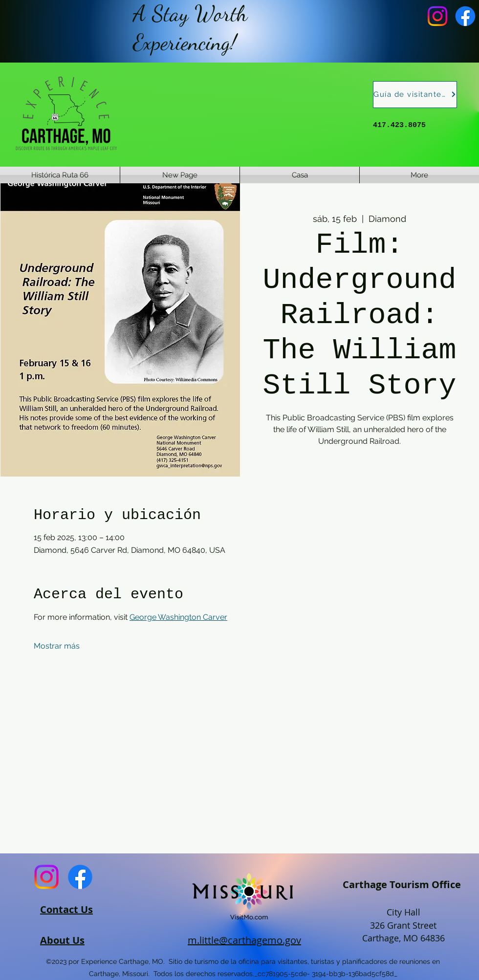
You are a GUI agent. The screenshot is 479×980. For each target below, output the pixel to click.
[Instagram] (437, 16)
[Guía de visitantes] (415, 95)
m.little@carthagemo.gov (244, 940)
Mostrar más (57, 646)
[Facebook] (465, 16)
